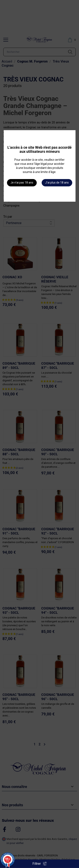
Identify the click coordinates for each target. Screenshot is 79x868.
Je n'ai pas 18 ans (22, 183)
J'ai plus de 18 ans (57, 183)
